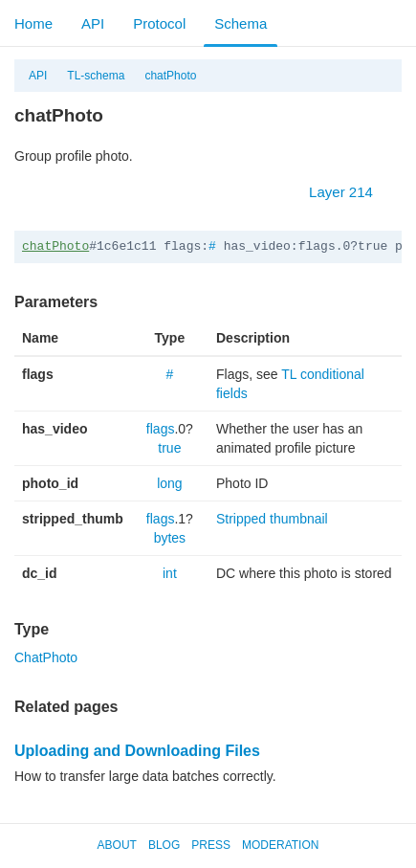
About (117, 845)
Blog (164, 845)
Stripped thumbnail (272, 519)
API (93, 23)
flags (161, 429)
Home (33, 23)
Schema (241, 23)
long (169, 483)
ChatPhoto (46, 657)
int (170, 573)
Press (211, 845)
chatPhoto (170, 76)
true (169, 448)
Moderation (280, 845)
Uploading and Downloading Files (137, 751)
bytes (170, 538)
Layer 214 (350, 192)
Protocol (159, 23)
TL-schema (96, 76)
